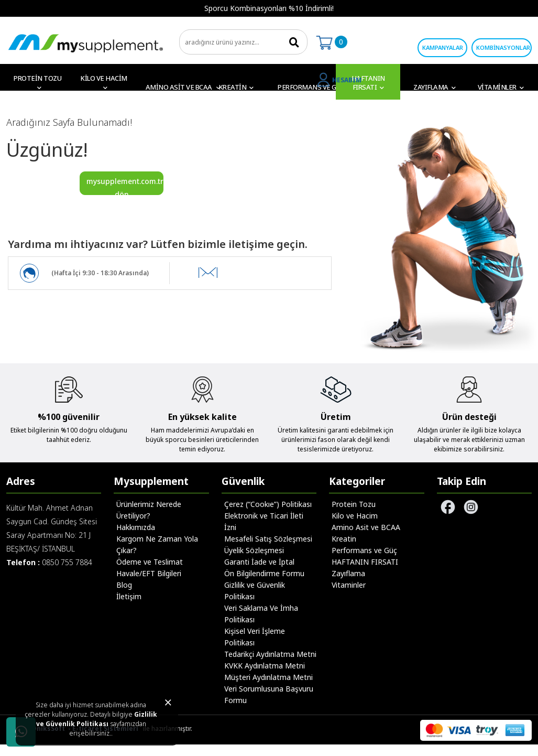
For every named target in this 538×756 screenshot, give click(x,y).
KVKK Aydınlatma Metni (265, 666)
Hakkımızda (136, 527)
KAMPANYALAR (443, 47)
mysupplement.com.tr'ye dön (125, 185)
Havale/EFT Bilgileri (149, 573)
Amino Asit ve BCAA (366, 527)
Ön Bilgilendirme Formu (264, 573)
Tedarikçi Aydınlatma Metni (270, 654)
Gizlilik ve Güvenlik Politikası (97, 719)
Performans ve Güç (364, 550)
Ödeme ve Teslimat (150, 562)
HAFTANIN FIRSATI (365, 562)
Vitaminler (349, 585)
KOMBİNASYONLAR (503, 47)
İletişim (129, 596)
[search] (243, 42)
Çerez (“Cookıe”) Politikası (268, 504)
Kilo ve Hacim (355, 516)
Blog (124, 585)
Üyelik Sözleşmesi (254, 550)
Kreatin (344, 539)
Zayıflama (348, 573)
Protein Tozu (354, 504)
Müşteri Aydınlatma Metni (268, 677)
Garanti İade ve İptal (259, 562)
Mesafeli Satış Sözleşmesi (268, 539)
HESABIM (347, 80)
